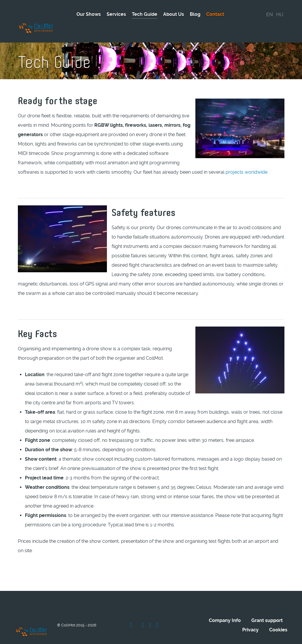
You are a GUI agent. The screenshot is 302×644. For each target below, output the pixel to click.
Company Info (225, 606)
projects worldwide (246, 159)
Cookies (278, 615)
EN (269, 15)
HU (280, 15)
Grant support (267, 606)
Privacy (250, 615)
